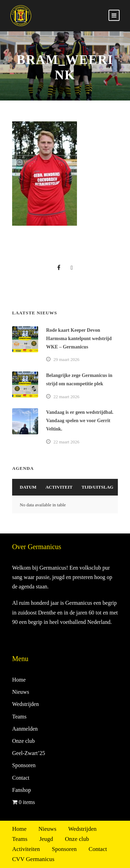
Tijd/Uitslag (97, 487)
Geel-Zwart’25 (29, 753)
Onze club (23, 741)
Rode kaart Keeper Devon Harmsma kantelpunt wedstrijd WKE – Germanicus (79, 339)
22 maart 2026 (66, 397)
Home (19, 680)
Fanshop (21, 790)
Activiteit (59, 487)
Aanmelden (25, 729)
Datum (28, 487)
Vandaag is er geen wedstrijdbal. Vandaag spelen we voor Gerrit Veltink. (80, 421)
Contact (21, 778)
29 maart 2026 (66, 359)
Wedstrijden (25, 704)
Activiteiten (26, 849)
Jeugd (46, 839)
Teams (19, 717)
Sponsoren (24, 765)
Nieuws (21, 692)
